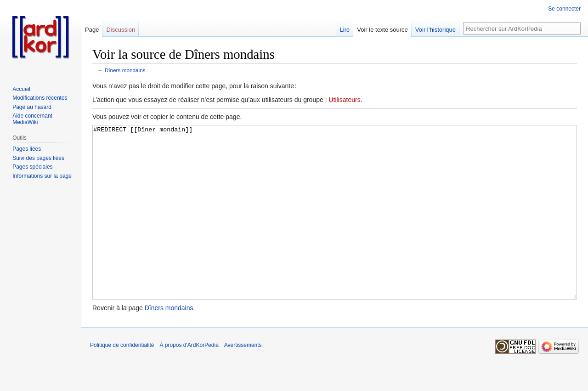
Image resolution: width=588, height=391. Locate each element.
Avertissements (243, 380)
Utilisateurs (344, 100)
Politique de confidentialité (122, 380)
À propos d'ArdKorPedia (189, 380)
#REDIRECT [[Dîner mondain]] (335, 229)
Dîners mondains (125, 70)
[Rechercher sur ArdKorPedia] (522, 28)
